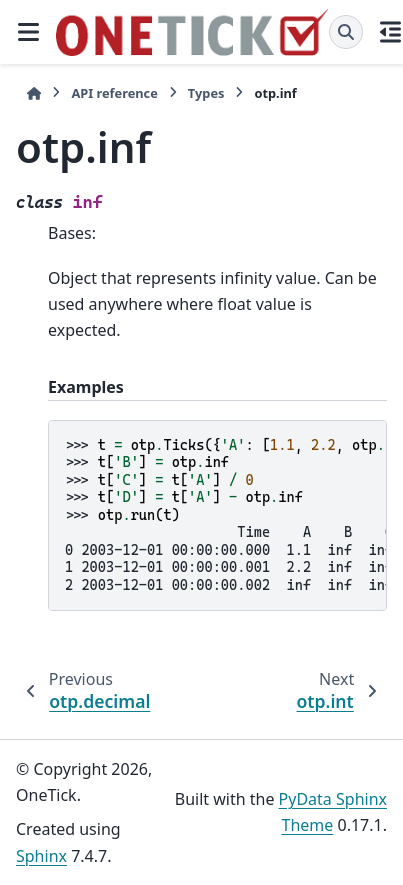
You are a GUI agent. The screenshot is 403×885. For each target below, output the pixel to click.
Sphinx (41, 856)
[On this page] (391, 32)
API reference (114, 93)
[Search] (346, 32)
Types (206, 93)
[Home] (34, 93)
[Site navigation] (28, 32)
